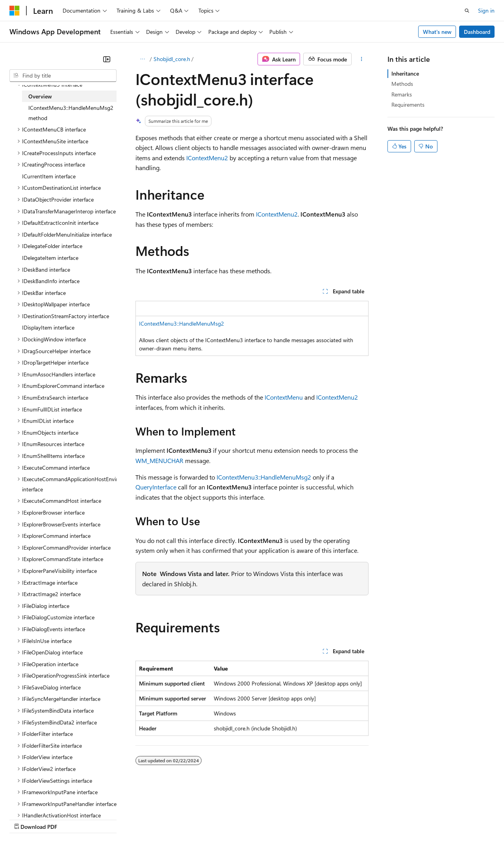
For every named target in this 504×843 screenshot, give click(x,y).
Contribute (141, 819)
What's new (437, 32)
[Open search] (467, 11)
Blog (107, 819)
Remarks (402, 94)
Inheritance (405, 73)
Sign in (486, 10)
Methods (402, 84)
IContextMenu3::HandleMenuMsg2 (182, 323)
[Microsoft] (15, 11)
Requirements (408, 105)
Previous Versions (71, 819)
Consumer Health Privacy (226, 819)
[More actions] (362, 59)
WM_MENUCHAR (159, 460)
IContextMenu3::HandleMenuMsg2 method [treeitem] (71, 113)
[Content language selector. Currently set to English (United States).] (45, 800)
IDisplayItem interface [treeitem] (48, 327)
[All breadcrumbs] (142, 59)
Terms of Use (288, 819)
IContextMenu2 (207, 158)
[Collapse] (107, 59)
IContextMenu (284, 397)
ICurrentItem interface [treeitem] (49, 176)
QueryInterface (156, 487)
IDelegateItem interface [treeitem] (50, 258)
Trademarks (326, 819)
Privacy (172, 819)
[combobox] (63, 76)
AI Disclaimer (25, 819)
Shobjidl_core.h (172, 59)
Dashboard (477, 32)
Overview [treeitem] (40, 96)
